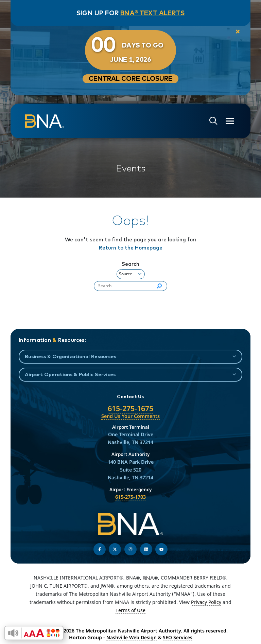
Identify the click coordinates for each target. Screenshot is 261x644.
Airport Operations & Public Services (70, 374)
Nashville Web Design (132, 637)
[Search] (159, 286)
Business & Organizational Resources (71, 356)
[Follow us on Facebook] (100, 549)
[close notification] (238, 32)
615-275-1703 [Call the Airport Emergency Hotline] (130, 497)
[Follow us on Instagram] (130, 549)
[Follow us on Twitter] (115, 549)
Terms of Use (130, 610)
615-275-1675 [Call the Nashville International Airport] (130, 408)
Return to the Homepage (131, 248)
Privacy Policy (206, 602)
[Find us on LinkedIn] (146, 549)
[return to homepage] (45, 121)
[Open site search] (213, 121)
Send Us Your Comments (130, 416)
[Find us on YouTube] (161, 549)
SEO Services (178, 637)
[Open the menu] (230, 121)
